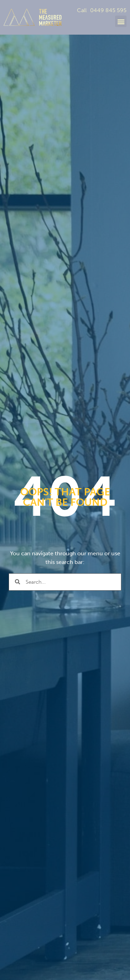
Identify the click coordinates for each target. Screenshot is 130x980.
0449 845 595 (108, 10)
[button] (121, 21)
